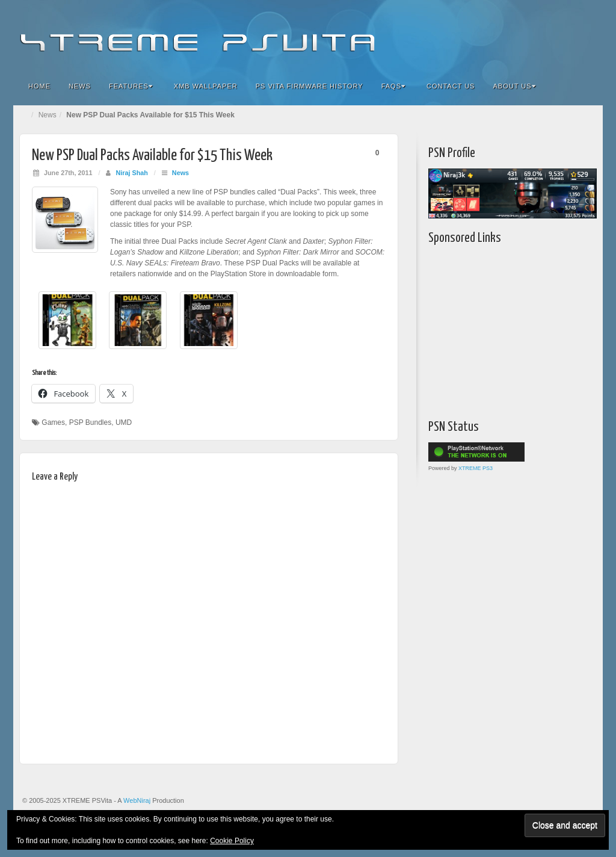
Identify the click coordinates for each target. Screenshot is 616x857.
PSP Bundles (91, 422)
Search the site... (586, 86)
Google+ (537, 35)
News (80, 86)
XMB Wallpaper (206, 86)
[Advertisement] (504, 329)
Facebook (504, 35)
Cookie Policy (232, 841)
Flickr (521, 35)
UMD (124, 422)
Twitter (553, 35)
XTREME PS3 (476, 468)
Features (131, 86)
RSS (586, 35)
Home (39, 86)
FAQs (393, 86)
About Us (514, 86)
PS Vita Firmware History (310, 86)
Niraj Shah (131, 173)
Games (53, 422)
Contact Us (451, 86)
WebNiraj (137, 800)
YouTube (569, 35)
